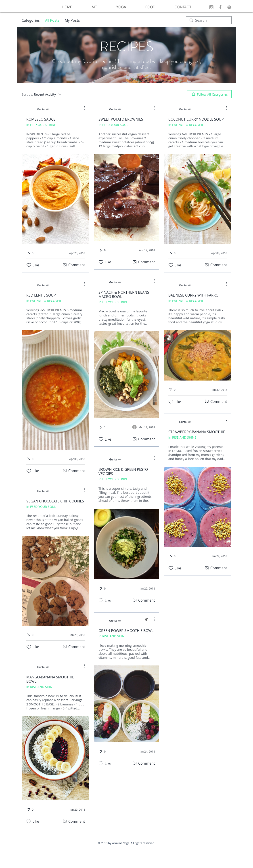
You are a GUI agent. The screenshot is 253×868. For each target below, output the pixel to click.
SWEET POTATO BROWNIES (121, 119)
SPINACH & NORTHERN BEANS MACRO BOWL (124, 294)
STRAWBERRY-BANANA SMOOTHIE (197, 432)
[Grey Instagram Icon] (211, 7)
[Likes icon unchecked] (29, 265)
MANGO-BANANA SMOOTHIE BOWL (50, 679)
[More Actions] (82, 108)
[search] (209, 20)
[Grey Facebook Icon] (220, 7)
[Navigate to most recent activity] (144, 427)
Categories (31, 20)
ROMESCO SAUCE (41, 119)
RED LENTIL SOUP (41, 295)
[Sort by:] (42, 94)
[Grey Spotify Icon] (229, 7)
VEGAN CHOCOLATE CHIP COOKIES (55, 501)
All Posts (52, 20)
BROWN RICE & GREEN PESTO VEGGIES (123, 472)
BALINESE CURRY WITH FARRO (193, 295)
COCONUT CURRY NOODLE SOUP (196, 119)
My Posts (72, 20)
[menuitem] (209, 94)
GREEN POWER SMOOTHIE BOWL (126, 631)
